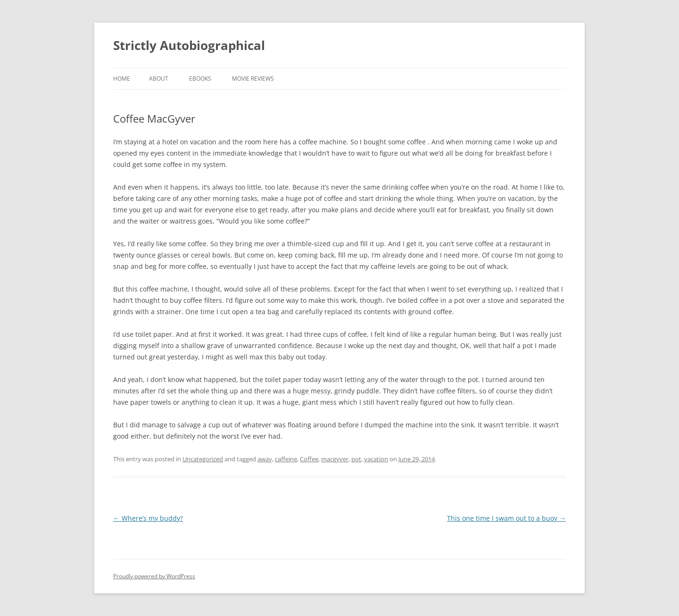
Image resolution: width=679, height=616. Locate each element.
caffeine (286, 459)
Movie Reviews (253, 79)
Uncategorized (203, 459)
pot (356, 459)
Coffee (309, 459)
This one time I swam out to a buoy (506, 518)
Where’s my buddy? (148, 518)
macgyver (335, 459)
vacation (376, 459)
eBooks (200, 79)
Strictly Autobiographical (189, 45)
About (159, 79)
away (265, 459)
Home (122, 79)
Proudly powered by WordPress (154, 576)
